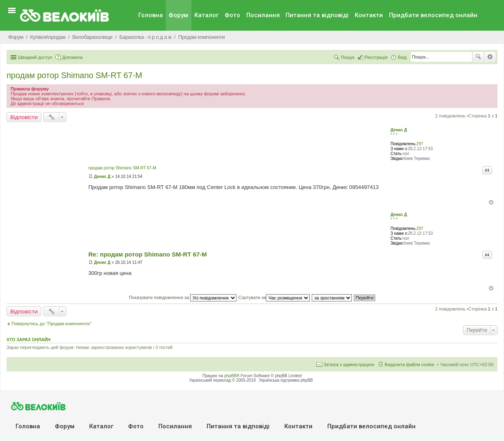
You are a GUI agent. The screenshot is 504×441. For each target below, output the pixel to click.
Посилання (263, 15)
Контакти (369, 15)
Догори (491, 202)
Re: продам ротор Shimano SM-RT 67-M (148, 254)
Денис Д (398, 130)
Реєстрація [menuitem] (376, 57)
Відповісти (24, 117)
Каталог (206, 15)
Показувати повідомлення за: (183, 297)
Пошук (478, 57)
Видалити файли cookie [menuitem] (409, 364)
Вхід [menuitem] (402, 57)
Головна (151, 15)
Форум (178, 15)
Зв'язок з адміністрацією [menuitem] (349, 364)
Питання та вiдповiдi (317, 15)
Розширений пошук (490, 57)
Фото (232, 15)
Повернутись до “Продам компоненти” (51, 324)
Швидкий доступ (35, 57)
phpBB (230, 376)
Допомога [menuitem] (72, 57)
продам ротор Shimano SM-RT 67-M (74, 75)
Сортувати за (274, 297)
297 (420, 144)
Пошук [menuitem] (348, 57)
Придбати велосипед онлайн (433, 15)
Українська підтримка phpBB (286, 380)
